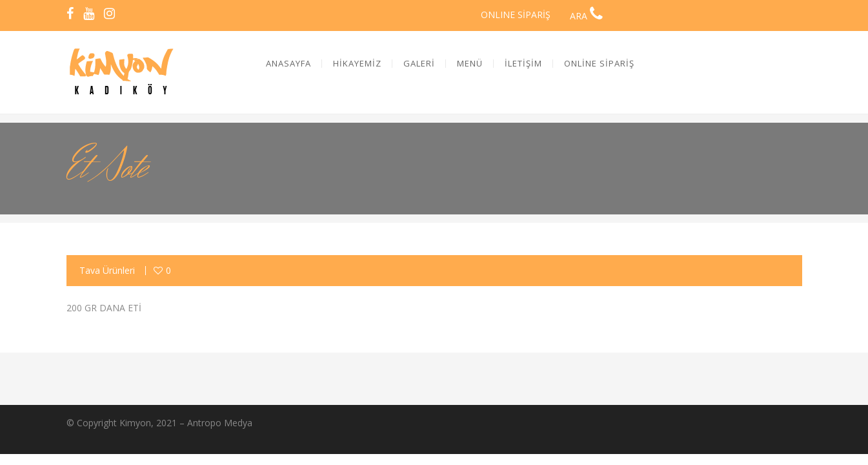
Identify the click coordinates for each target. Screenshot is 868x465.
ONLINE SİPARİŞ (516, 15)
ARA (586, 16)
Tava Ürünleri (107, 270)
